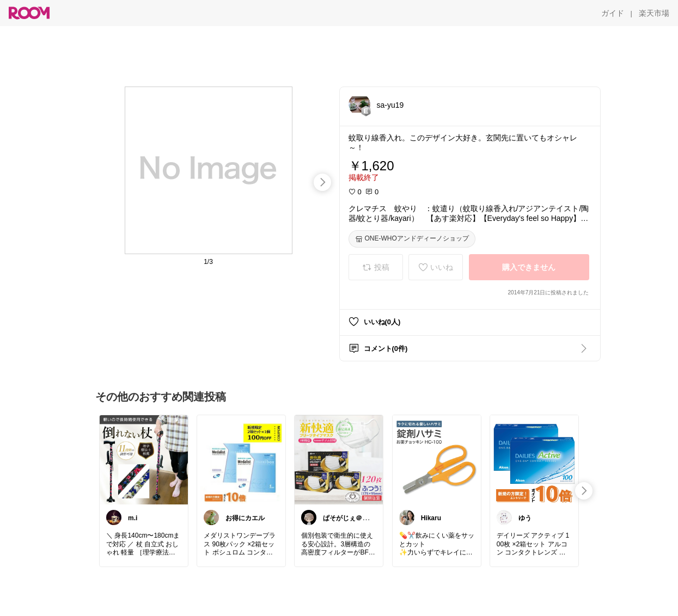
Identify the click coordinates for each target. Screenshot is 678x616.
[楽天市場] (654, 13)
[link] (144, 459)
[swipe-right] (322, 182)
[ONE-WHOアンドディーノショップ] (412, 239)
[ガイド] (613, 13)
